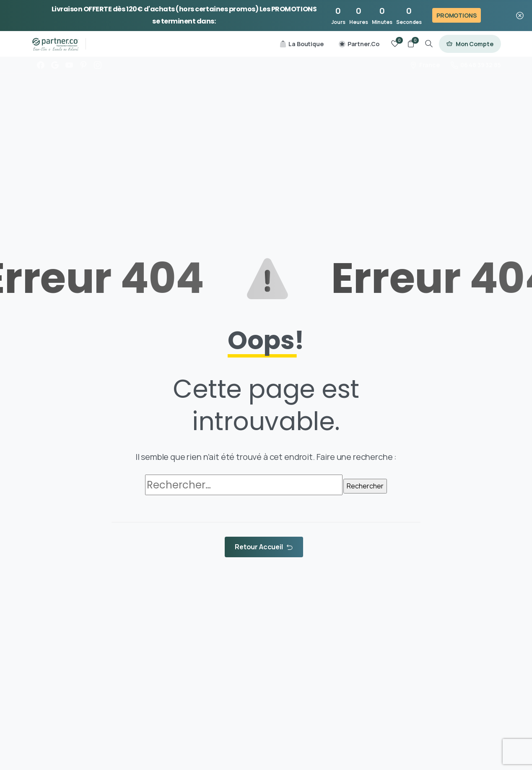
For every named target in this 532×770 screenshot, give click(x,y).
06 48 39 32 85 (476, 65)
